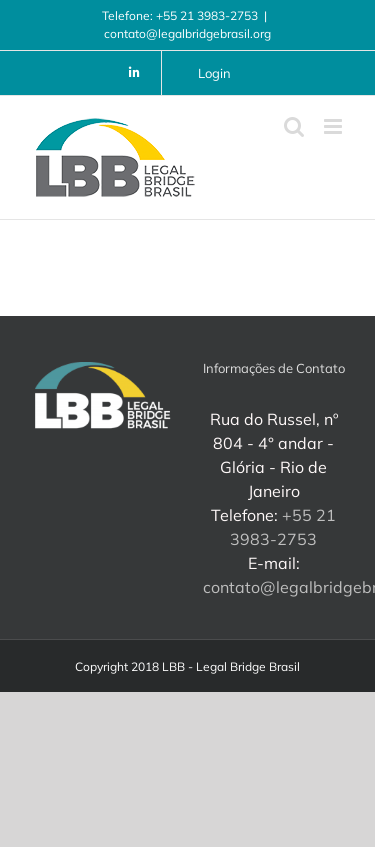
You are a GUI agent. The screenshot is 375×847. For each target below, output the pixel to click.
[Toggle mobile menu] (334, 126)
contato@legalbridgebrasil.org (187, 33)
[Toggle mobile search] (294, 126)
